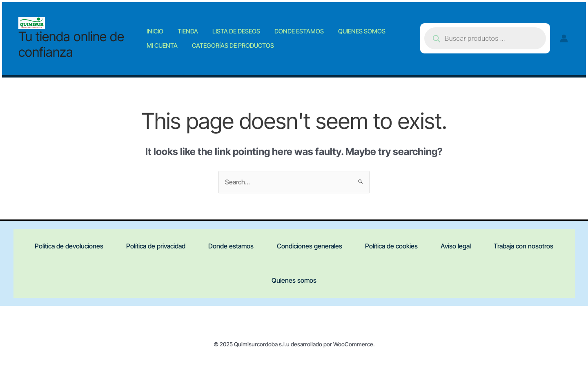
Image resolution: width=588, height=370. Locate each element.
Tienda (188, 28)
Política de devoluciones (65, 247)
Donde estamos (287, 28)
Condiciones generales (310, 247)
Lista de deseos (230, 28)
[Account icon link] (564, 38)
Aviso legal (459, 247)
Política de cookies (393, 247)
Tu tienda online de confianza (71, 44)
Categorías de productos (233, 48)
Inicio (161, 28)
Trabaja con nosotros (528, 247)
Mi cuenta (168, 48)
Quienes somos (343, 28)
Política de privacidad (153, 247)
